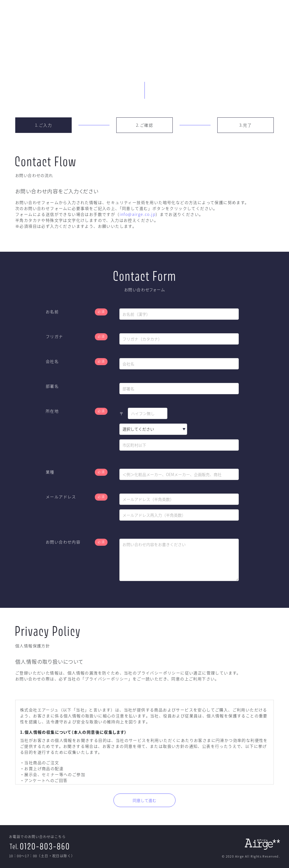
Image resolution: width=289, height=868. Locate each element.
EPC (198, 15)
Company (248, 15)
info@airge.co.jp (138, 214)
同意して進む (144, 800)
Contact (275, 15)
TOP (178, 15)
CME (222, 15)
